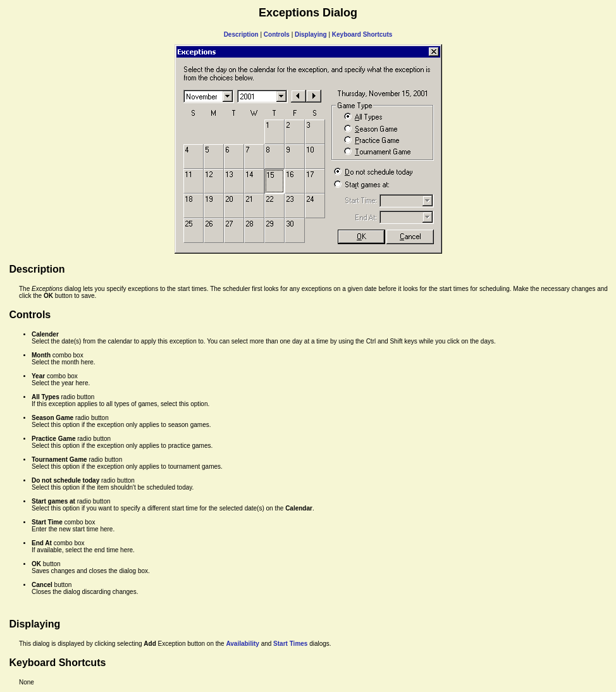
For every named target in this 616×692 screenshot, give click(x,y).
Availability (242, 644)
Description (241, 34)
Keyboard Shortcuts (362, 34)
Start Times (290, 644)
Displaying (311, 34)
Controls (277, 34)
